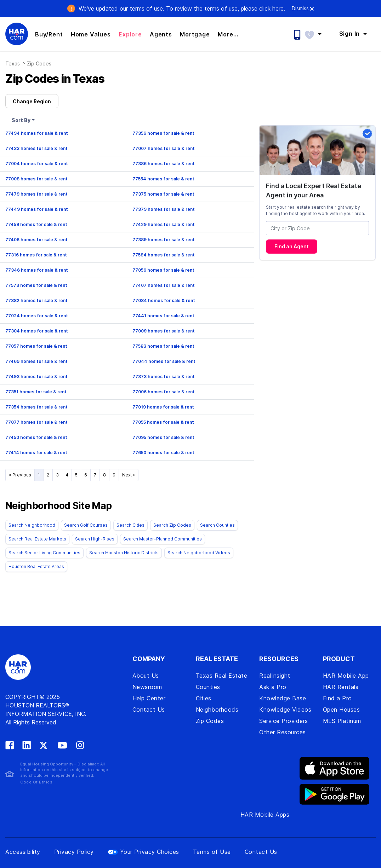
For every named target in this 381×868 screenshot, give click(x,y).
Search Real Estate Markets (37, 539)
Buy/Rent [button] (49, 34)
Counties (208, 687)
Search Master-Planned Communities (163, 539)
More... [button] (228, 34)
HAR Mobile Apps (265, 815)
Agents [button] (161, 34)
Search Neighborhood (32, 525)
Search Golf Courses (86, 525)
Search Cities (130, 525)
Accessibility (23, 852)
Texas (13, 63)
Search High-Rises (95, 539)
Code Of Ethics (36, 782)
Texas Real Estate (222, 676)
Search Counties (217, 525)
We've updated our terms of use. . (182, 8)
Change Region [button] (32, 101)
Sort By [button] (21, 120)
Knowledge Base (283, 698)
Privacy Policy (74, 852)
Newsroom (147, 687)
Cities (204, 698)
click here (271, 8)
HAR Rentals (341, 687)
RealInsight (275, 676)
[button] (317, 34)
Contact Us (149, 710)
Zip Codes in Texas (55, 79)
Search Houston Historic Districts (124, 553)
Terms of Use (212, 852)
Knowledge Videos (285, 710)
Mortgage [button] (195, 34)
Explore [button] (130, 34)
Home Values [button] (91, 34)
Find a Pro (337, 698)
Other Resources (283, 732)
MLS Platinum (342, 721)
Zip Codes (39, 63)
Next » (129, 475)
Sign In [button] (350, 34)
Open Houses (342, 710)
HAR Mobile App (346, 676)
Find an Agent (292, 246)
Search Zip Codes (172, 525)
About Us (146, 676)
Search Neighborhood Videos (199, 553)
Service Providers (284, 721)
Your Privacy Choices (143, 852)
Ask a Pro (273, 687)
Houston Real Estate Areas (36, 566)
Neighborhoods (217, 710)
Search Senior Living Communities (44, 553)
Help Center (149, 698)
